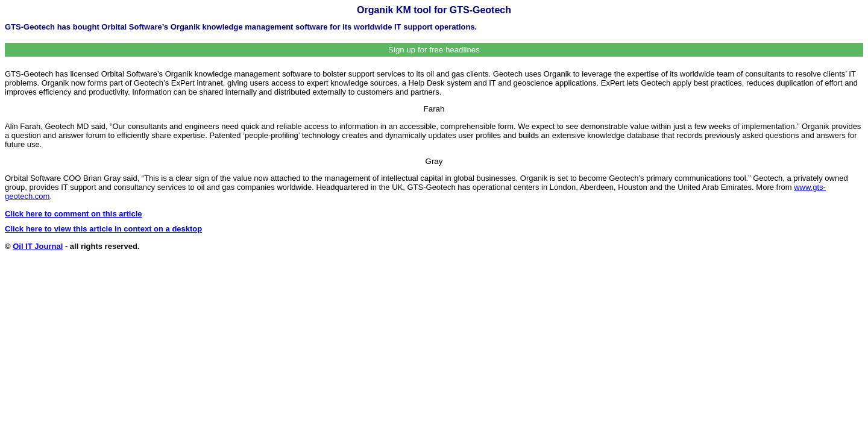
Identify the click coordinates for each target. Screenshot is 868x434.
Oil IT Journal (38, 246)
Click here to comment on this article (74, 214)
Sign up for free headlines (434, 50)
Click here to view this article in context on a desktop (103, 229)
